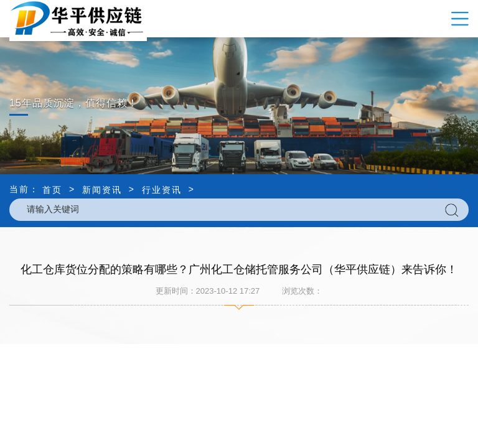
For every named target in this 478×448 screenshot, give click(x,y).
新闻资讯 (102, 190)
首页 (52, 190)
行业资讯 (162, 190)
